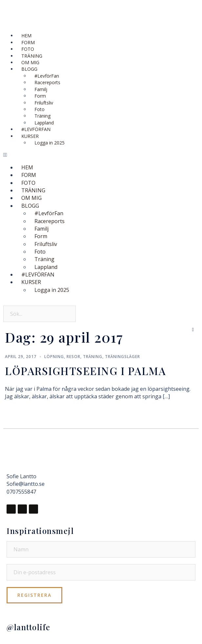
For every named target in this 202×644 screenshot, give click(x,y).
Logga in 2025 (50, 143)
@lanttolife (29, 627)
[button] (101, 155)
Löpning (54, 357)
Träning (93, 357)
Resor (73, 357)
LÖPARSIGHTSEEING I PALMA (85, 371)
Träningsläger (122, 357)
